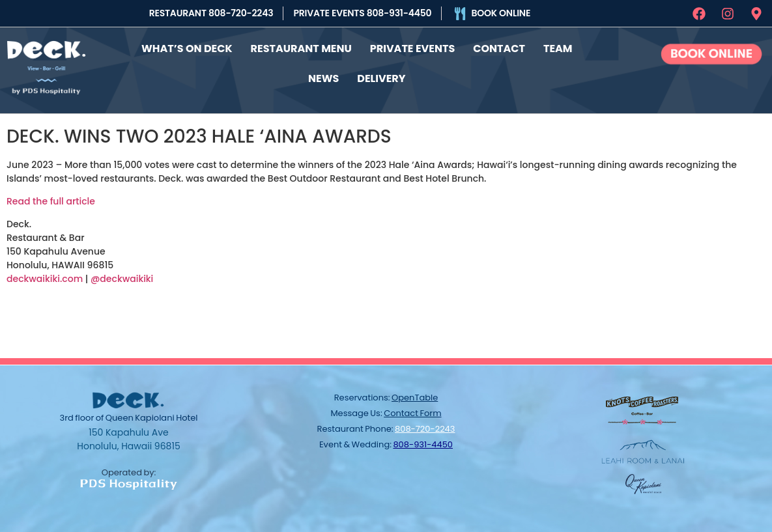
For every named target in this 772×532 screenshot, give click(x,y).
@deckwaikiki (122, 277)
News (323, 78)
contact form (412, 412)
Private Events (412, 48)
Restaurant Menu (301, 48)
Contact (499, 48)
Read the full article (51, 200)
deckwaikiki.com (45, 277)
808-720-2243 (425, 427)
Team (558, 48)
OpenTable (415, 396)
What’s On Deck (187, 48)
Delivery (381, 78)
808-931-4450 (423, 443)
